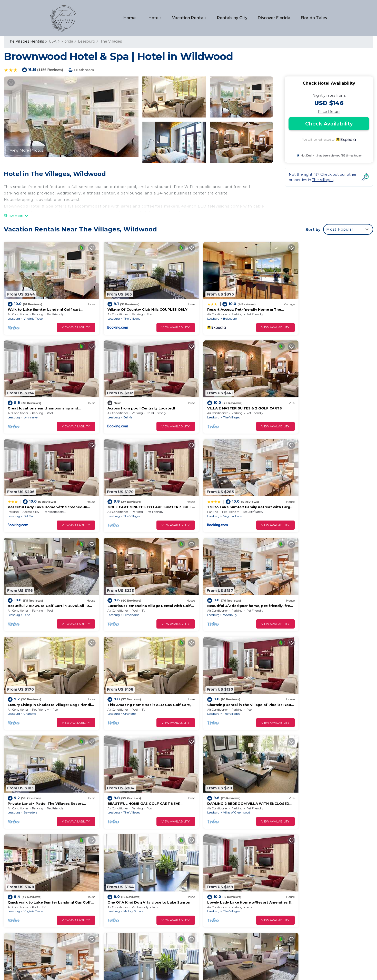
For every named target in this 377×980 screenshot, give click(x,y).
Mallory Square (314, 695)
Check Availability (329, 124)
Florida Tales (314, 18)
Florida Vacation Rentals (32, 888)
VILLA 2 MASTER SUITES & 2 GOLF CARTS (138, 401)
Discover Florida (274, 18)
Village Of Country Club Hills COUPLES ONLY (141, 306)
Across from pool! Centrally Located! (41, 401)
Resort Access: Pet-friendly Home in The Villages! (240, 896)
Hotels (156, 18)
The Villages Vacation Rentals (37, 880)
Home (130, 18)
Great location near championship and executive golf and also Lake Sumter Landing (271, 904)
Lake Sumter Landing (319, 790)
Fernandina (219, 505)
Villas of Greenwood (131, 695)
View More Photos (26, 150)
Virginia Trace (33, 315)
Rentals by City (232, 18)
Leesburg (87, 41)
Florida (67, 41)
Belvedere (217, 315)
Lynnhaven (312, 315)
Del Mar (29, 410)
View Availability (70, 324)
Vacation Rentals (190, 18)
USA (53, 41)
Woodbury (311, 505)
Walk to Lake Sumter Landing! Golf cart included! (239, 880)
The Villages (111, 41)
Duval (121, 505)
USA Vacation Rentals (30, 896)
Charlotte (30, 600)
